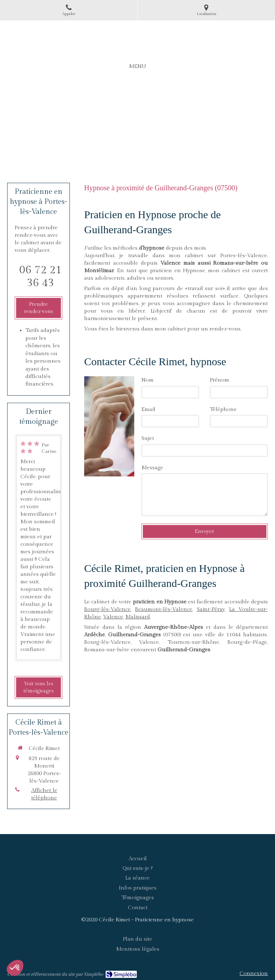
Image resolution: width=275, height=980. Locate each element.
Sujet (148, 438)
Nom (148, 380)
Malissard (138, 617)
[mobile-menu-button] (137, 66)
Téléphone (223, 409)
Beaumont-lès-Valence (164, 609)
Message (152, 468)
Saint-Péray (211, 609)
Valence (113, 617)
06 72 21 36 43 (40, 276)
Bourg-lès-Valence (107, 609)
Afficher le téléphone (44, 794)
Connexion (254, 973)
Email (148, 409)
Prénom (219, 380)
